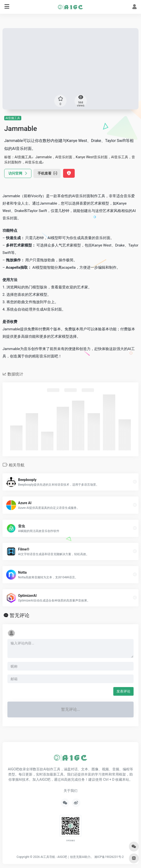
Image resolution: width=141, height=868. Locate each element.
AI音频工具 (13, 118)
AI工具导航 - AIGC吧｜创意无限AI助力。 (67, 857)
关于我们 (70, 791)
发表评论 (123, 691)
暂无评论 (20, 615)
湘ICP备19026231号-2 (109, 857)
